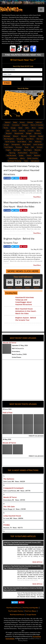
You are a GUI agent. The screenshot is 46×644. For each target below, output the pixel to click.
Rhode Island (27, 144)
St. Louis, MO (13, 518)
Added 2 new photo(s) (36, 456)
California (39, 122)
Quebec (21, 155)
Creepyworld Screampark (13, 488)
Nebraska (33, 136)
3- (4, 494)
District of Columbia (37, 125)
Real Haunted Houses (17, 615)
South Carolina (38, 144)
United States (16, 357)
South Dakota (9, 147)
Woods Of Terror (10, 343)
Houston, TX (13, 528)
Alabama (8, 122)
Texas (26, 147)
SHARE (8, 178)
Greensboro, (16, 351)
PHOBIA (7, 525)
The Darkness (9, 479)
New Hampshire (9, 139)
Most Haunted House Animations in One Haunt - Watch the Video (26, 311)
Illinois (34, 128)
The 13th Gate (9, 507)
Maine (38, 131)
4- (4, 504)
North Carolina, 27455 (19, 354)
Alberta (22, 158)
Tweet (16, 602)
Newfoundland (23, 153)
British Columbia (33, 158)
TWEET (17, 178)
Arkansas (30, 122)
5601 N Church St (18, 348)
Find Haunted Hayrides (31, 608)
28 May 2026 (7, 439)
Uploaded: (20, 345)
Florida (6, 128)
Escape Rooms (31, 615)
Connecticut (16, 125)
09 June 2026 (7, 409)
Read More (37, 197)
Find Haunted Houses (14, 608)
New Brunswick (11, 155)
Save (22, 602)
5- (4, 513)
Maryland (9, 133)
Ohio (30, 142)
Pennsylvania (16, 144)
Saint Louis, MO (14, 481)
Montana (24, 136)
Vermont (39, 147)
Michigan (29, 133)
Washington (17, 150)
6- (4, 522)
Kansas (14, 131)
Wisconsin (38, 150)
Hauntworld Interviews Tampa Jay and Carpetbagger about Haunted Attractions (21, 170)
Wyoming (12, 153)
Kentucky (22, 131)
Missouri (16, 136)
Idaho (27, 128)
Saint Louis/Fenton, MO (17, 491)
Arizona (22, 122)
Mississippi (7, 136)
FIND (7, 83)
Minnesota (38, 133)
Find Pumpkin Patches (16, 611)
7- (4, 531)
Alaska (15, 122)
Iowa (8, 131)
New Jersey (20, 139)
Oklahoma (38, 142)
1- (4, 476)
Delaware (25, 125)
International (35, 161)
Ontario (29, 155)
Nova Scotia (34, 153)
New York (40, 139)
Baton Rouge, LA (14, 509)
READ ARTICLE (37, 562)
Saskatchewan (13, 158)
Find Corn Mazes (31, 611)
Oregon (6, 144)
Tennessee (19, 147)
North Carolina (10, 142)
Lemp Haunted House (12, 516)
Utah (32, 147)
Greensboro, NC (14, 500)
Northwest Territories (14, 161)
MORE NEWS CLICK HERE (23, 271)
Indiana (41, 128)
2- (4, 485)
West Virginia (28, 150)
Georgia (13, 128)
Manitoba (37, 155)
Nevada (41, 136)
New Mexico (30, 139)
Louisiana (31, 131)
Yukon (26, 161)
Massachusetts (19, 133)
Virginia (8, 150)
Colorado (6, 125)
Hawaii (20, 128)
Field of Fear (8, 413)
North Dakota (22, 142)
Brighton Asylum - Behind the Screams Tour (26, 319)
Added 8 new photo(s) (36, 436)
